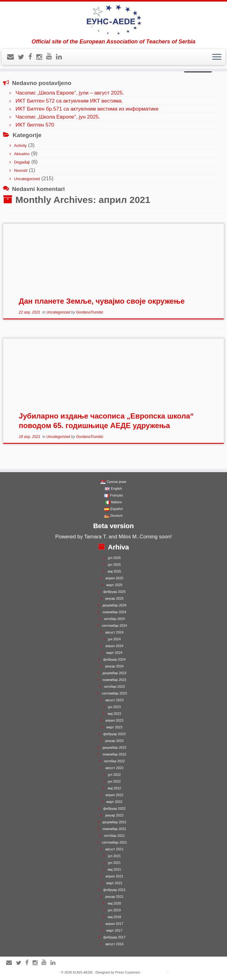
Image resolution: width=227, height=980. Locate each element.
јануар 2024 (114, 666)
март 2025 (114, 585)
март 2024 (114, 653)
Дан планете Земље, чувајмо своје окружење (102, 301)
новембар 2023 (114, 680)
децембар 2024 (114, 605)
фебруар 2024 (114, 659)
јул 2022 (114, 775)
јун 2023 (114, 707)
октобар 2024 (114, 619)
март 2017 (114, 930)
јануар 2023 (114, 741)
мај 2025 (114, 571)
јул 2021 (114, 856)
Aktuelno (22, 154)
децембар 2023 (114, 673)
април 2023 (114, 720)
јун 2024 (114, 639)
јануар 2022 (114, 815)
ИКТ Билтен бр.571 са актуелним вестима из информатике (87, 109)
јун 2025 (114, 565)
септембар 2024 (114, 626)
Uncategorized (27, 179)
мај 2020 (114, 903)
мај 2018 (114, 917)
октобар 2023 (114, 686)
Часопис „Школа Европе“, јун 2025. (58, 117)
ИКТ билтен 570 (35, 125)
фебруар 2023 (114, 734)
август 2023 (114, 700)
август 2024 (114, 632)
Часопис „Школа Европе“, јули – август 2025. (70, 93)
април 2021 (114, 876)
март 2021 (114, 883)
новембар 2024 (114, 612)
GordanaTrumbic (90, 312)
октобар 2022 (114, 761)
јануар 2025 (114, 598)
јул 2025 (114, 558)
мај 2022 (114, 788)
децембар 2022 (114, 747)
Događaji (22, 162)
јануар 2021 (114, 897)
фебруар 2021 (114, 890)
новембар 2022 (114, 754)
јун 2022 (114, 781)
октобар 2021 (114, 836)
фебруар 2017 (114, 937)
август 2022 (114, 768)
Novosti (21, 170)
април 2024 (114, 646)
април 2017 (114, 924)
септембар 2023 (114, 693)
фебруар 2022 (114, 808)
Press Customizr (128, 972)
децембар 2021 (114, 822)
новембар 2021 (114, 829)
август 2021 (114, 849)
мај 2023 (114, 714)
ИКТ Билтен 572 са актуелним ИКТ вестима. (69, 101)
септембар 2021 (114, 842)
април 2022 (114, 795)
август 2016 (114, 944)
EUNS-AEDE (83, 972)
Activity (20, 146)
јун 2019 (114, 910)
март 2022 (114, 802)
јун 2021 (114, 863)
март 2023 (114, 727)
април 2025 (114, 578)
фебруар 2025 (114, 592)
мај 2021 (114, 869)
